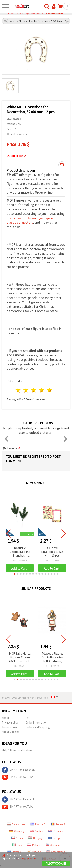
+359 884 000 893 (55, 14)
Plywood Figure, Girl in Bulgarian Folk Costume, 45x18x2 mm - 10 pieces (52, 657)
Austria (36, 831)
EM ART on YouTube (18, 777)
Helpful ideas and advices (17, 750)
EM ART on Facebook (18, 770)
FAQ (28, 718)
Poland (34, 845)
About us (7, 718)
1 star (18, 390)
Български (16, 824)
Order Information (36, 722)
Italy (17, 845)
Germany (17, 831)
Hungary (35, 838)
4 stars (42, 390)
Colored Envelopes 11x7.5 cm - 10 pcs (52, 552)
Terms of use (10, 727)
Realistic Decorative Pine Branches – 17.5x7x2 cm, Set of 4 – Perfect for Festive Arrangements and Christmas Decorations (20, 552)
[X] (3, 855)
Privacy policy (10, 722)
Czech (17, 838)
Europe (55, 838)
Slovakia (53, 845)
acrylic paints (16, 218)
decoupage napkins (41, 218)
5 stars (50, 390)
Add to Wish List (18, 135)
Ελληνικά (38, 824)
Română (58, 824)
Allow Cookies (56, 863)
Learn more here (29, 858)
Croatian (56, 831)
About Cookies (11, 732)
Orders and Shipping (38, 727)
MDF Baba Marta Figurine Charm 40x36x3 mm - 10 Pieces (20, 657)
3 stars (34, 390)
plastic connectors (20, 222)
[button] (15, 574)
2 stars (26, 390)
